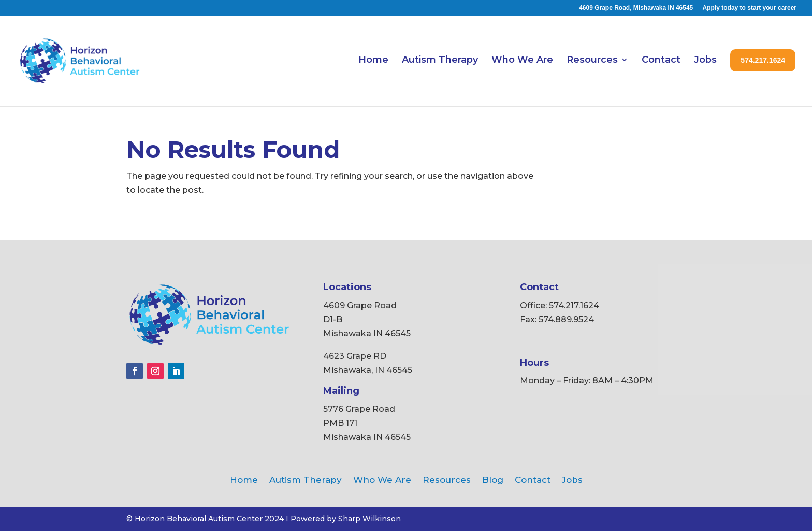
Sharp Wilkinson (369, 519)
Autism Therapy (440, 60)
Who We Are (522, 60)
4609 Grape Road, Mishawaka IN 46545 (636, 8)
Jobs (705, 60)
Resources (592, 60)
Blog (493, 480)
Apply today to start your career (750, 8)
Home (373, 60)
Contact (661, 60)
